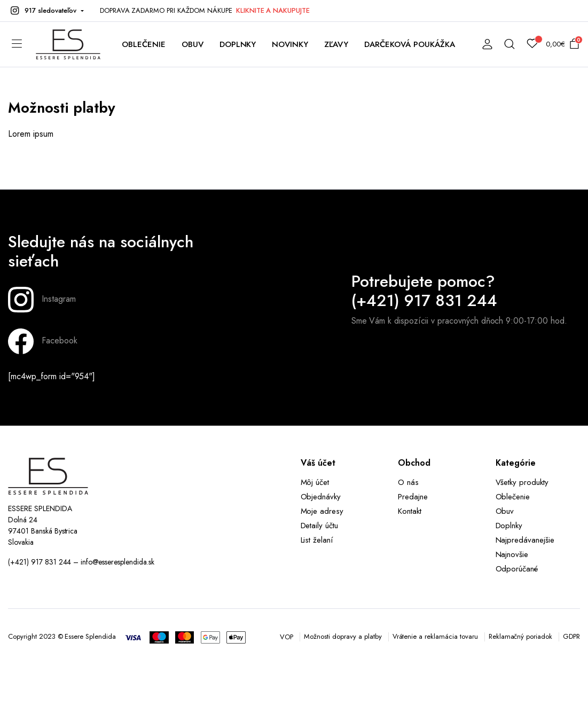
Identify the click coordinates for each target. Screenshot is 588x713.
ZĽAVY (336, 44)
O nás (408, 482)
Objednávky (321, 497)
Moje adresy (322, 511)
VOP (287, 637)
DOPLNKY (238, 44)
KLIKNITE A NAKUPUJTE (273, 10)
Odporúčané (517, 569)
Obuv (505, 511)
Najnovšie (512, 554)
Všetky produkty (522, 482)
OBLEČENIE (144, 44)
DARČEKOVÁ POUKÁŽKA (409, 44)
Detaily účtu (320, 526)
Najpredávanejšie (525, 540)
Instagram (42, 300)
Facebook (43, 341)
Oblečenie (513, 497)
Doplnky (509, 526)
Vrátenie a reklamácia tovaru (435, 636)
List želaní (317, 540)
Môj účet (315, 482)
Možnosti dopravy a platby (343, 636)
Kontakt (410, 511)
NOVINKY (290, 44)
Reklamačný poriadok (520, 636)
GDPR (571, 636)
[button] (46, 11)
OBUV (193, 44)
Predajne (413, 497)
